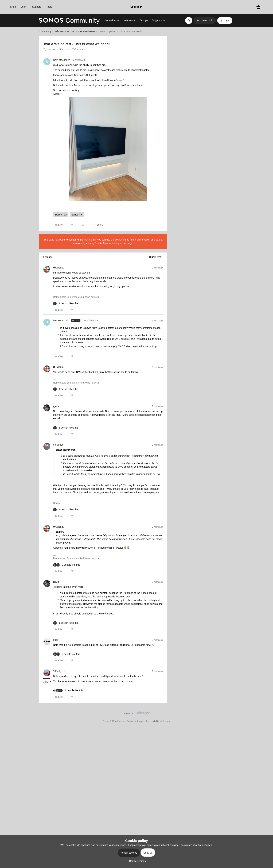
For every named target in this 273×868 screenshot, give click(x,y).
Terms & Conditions (113, 721)
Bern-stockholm (62, 60)
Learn (24, 7)
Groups (144, 20)
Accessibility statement (158, 721)
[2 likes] (67, 565)
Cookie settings (135, 721)
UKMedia (58, 268)
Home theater (87, 31)
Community (45, 31)
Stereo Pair (61, 215)
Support (36, 7)
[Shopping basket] (258, 7)
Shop (13, 7)
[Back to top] (266, 716)
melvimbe (58, 445)
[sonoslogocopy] (136, 7)
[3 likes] (68, 690)
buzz (56, 640)
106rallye (58, 671)
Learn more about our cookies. (196, 845)
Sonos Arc (77, 215)
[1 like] (66, 303)
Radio (49, 7)
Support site (159, 20)
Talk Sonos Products (66, 31)
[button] (205, 21)
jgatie (56, 406)
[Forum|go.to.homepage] (69, 21)
